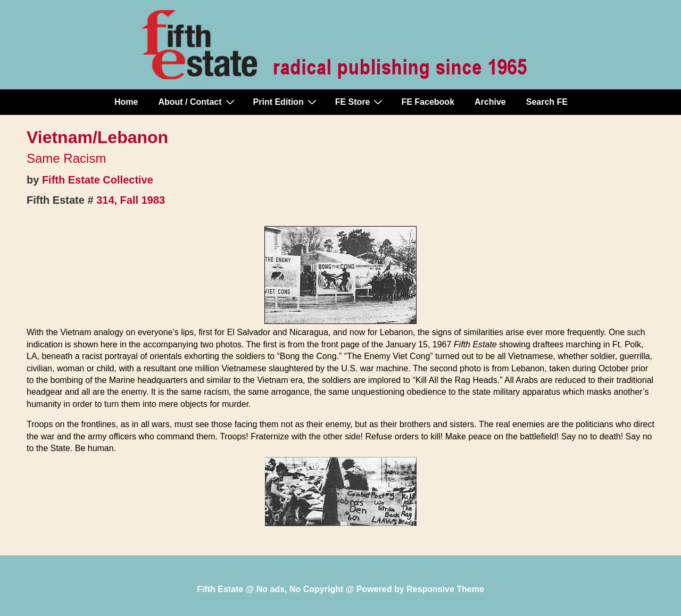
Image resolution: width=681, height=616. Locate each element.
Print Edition (286, 102)
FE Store (360, 102)
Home (126, 102)
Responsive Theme (445, 589)
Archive (490, 102)
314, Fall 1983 (131, 200)
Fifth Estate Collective (98, 180)
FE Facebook (428, 102)
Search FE (547, 102)
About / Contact (197, 102)
